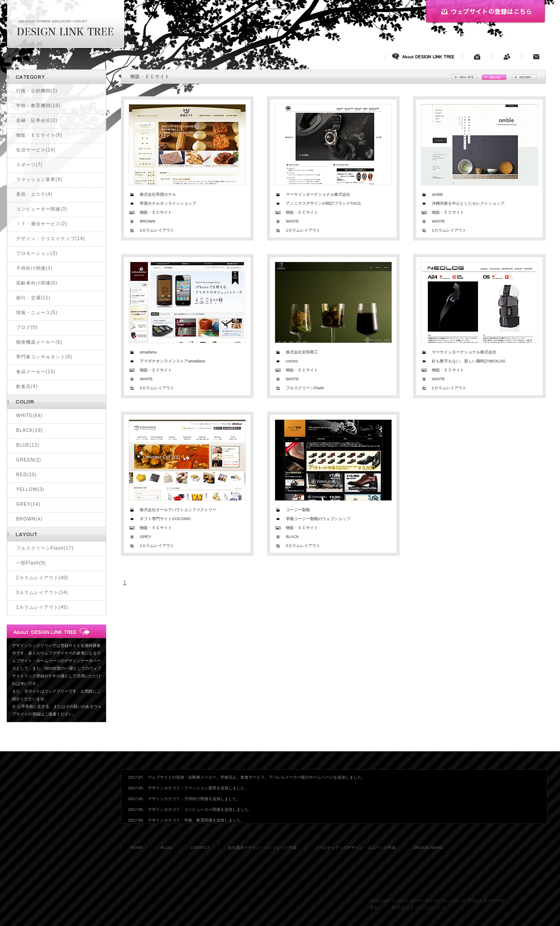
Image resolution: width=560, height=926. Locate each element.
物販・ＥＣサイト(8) (39, 135)
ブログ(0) (27, 327)
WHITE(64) (29, 416)
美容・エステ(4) (34, 194)
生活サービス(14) (36, 150)
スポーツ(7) (29, 165)
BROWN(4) (29, 519)
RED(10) (26, 475)
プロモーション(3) (37, 253)
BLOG (166, 848)
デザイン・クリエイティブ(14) (51, 239)
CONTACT (200, 848)
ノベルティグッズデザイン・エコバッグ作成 (355, 848)
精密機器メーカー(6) (39, 342)
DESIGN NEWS (428, 848)
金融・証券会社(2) (37, 120)
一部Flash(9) (31, 563)
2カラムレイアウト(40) (42, 578)
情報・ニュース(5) (37, 312)
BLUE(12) (28, 445)
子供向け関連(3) (34, 268)
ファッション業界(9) (39, 179)
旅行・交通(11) (33, 298)
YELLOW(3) (30, 489)
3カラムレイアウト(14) (42, 592)
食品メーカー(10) (36, 372)
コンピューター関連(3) (42, 209)
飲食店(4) (27, 386)
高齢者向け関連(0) (37, 283)
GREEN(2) (29, 460)
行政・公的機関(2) (37, 91)
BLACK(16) (30, 430)
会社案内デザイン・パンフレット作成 (262, 848)
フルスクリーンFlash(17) (45, 548)
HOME (136, 848)
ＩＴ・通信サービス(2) (42, 224)
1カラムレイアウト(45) (42, 607)
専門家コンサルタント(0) (44, 357)
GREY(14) (28, 504)
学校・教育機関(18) (38, 106)
